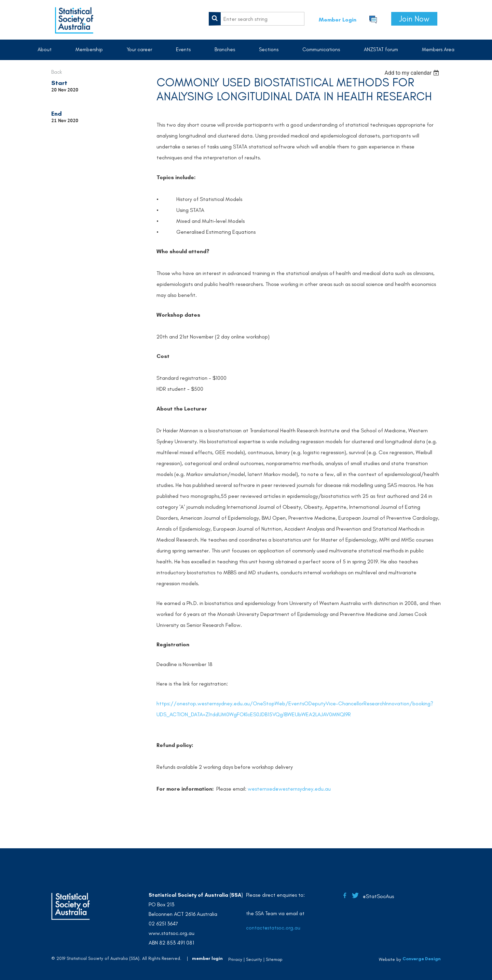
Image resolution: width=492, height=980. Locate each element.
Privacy (235, 959)
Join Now (414, 19)
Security (254, 959)
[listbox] (413, 73)
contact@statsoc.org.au (273, 928)
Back (57, 72)
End (57, 114)
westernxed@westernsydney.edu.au (289, 789)
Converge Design (422, 959)
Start (59, 83)
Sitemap (274, 959)
